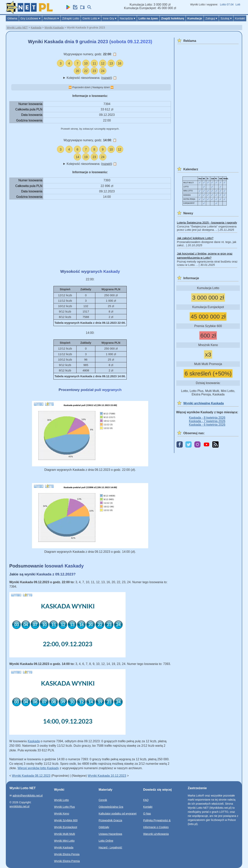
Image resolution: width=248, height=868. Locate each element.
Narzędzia (127, 18)
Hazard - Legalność (110, 847)
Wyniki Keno (62, 814)
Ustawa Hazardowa (110, 834)
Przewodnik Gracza (110, 820)
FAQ (146, 800)
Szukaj (226, 18)
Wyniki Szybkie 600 (66, 820)
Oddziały (104, 827)
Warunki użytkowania (156, 834)
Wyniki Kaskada (54, 28)
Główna (12, 18)
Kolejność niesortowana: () (92, 78)
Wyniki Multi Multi (65, 834)
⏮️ (70, 87)
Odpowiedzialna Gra (111, 807)
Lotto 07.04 (232, 4)
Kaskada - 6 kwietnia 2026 (207, 425)
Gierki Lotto (91, 18)
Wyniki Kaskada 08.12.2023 (31, 776)
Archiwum (51, 18)
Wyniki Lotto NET (17, 28)
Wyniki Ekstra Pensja (67, 854)
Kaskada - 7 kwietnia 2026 (207, 421)
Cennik (103, 800)
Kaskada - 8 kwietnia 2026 (207, 418)
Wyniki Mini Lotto (64, 841)
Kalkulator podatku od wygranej (118, 814)
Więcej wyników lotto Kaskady (38, 768)
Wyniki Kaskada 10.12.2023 (107, 776)
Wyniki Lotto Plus (64, 807)
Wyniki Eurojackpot (66, 827)
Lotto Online (106, 841)
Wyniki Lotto (61, 800)
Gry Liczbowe (31, 18)
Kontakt (240, 18)
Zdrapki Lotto (71, 18)
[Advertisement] (90, 234)
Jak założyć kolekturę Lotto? (195, 238)
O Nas (147, 814)
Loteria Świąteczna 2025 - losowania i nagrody (207, 223)
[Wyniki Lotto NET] (29, 13)
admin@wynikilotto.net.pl (28, 796)
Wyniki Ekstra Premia (67, 861)
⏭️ (112, 87)
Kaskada (36, 28)
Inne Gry (110, 18)
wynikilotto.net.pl (19, 806)
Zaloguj (211, 18)
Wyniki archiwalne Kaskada (204, 403)
